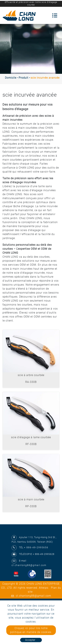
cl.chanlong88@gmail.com (29, 565)
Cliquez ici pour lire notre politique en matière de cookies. (31, 630)
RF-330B (31, 444)
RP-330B (31, 506)
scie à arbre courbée (31, 375)
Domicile (11, 78)
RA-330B (31, 382)
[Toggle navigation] (55, 15)
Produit (23, 78)
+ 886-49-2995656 (36, 547)
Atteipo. (44, 588)
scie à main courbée (31, 499)
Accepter (30, 640)
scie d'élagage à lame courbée (31, 437)
